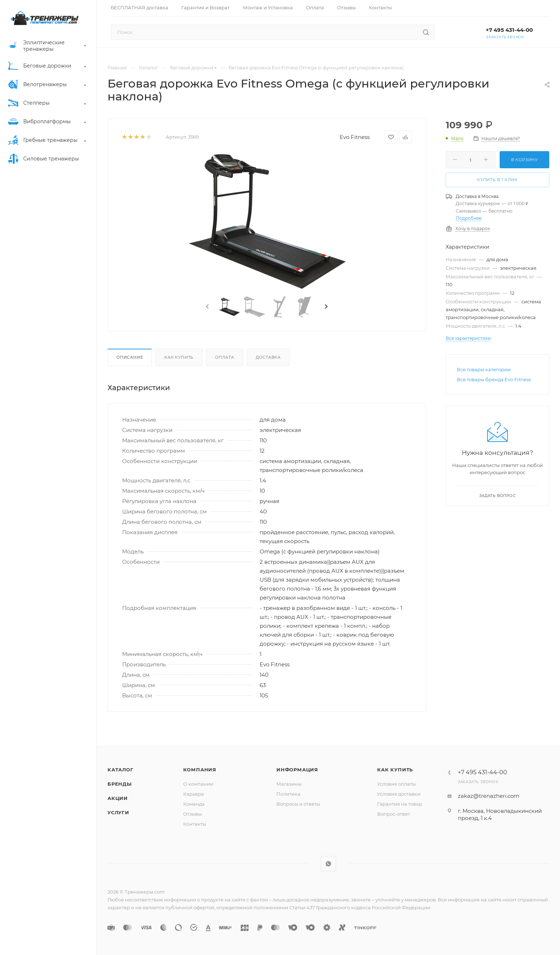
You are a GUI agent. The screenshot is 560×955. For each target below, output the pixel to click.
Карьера (194, 794)
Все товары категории (484, 369)
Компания (200, 770)
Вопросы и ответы (298, 804)
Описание (130, 357)
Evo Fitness (355, 137)
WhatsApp (328, 864)
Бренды (120, 784)
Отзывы (192, 814)
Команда (194, 804)
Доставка (268, 357)
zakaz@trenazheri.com (489, 796)
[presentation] (207, 307)
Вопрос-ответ (394, 814)
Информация (297, 770)
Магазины (289, 784)
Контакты (195, 824)
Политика (288, 794)
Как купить (179, 357)
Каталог (121, 770)
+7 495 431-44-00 (509, 30)
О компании (198, 784)
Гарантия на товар (400, 804)
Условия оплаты (396, 784)
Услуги (118, 812)
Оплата (225, 357)
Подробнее (469, 218)
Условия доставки (399, 794)
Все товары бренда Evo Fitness (494, 379)
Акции (118, 798)
